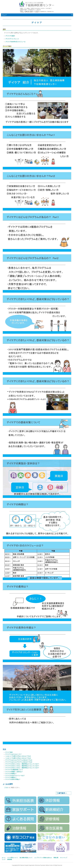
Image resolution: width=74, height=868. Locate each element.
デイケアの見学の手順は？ (13, 779)
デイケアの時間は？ (11, 774)
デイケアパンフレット (12, 39)
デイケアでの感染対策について (14, 770)
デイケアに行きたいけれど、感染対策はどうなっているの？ (22, 764)
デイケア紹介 (9, 752)
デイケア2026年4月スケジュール (15, 42)
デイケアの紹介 (10, 36)
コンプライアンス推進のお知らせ (43, 858)
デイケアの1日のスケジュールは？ (15, 776)
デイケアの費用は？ (11, 777)
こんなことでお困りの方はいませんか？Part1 (18, 756)
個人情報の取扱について (26, 858)
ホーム (4, 858)
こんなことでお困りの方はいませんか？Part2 (18, 758)
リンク (4, 859)
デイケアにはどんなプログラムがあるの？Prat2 (19, 762)
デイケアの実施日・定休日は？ (14, 772)
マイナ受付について (13, 858)
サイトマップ (64, 858)
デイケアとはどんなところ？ (13, 754)
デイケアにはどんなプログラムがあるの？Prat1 (19, 760)
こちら (6, 787)
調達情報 (10, 859)
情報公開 (56, 858)
